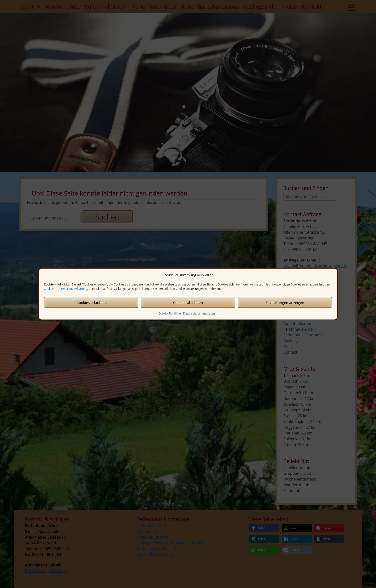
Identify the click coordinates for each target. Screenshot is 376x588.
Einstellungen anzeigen (285, 302)
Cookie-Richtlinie (170, 313)
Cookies (49, 289)
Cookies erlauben (91, 302)
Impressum (210, 313)
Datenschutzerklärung (72, 289)
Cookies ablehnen (188, 302)
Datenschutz (192, 313)
